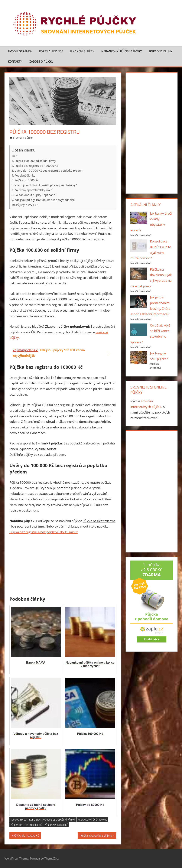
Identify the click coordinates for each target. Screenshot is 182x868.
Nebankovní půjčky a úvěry (122, 51)
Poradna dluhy (161, 51)
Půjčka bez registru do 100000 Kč (36, 166)
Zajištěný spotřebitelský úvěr (33, 190)
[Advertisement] (63, 566)
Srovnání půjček (23, 138)
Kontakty (15, 61)
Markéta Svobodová (141, 235)
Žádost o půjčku (41, 61)
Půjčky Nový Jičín (27, 205)
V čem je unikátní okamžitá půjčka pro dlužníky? (46, 185)
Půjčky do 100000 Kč (26, 836)
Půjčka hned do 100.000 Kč (26, 825)
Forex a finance (51, 51)
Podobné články (25, 175)
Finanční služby (82, 51)
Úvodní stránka (20, 51)
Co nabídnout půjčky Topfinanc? (35, 195)
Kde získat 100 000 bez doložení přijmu (52, 820)
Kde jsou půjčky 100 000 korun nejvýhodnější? (45, 200)
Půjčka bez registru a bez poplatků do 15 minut (44, 532)
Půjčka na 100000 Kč (56, 825)
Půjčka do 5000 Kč (26, 180)
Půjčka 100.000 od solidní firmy (35, 161)
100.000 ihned (19, 820)
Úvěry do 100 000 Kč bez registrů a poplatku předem (49, 171)
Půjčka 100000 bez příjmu (96, 836)
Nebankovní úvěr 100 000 (92, 820)
